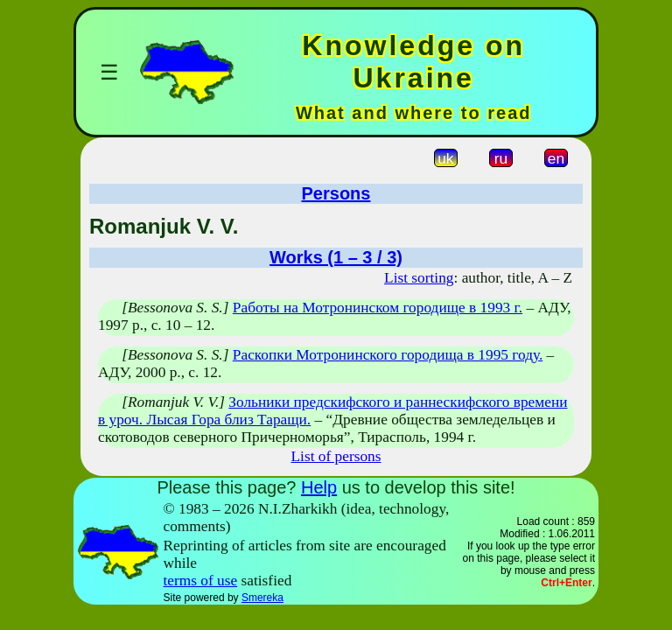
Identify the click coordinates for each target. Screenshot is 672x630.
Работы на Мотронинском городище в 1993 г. (378, 308)
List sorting (419, 278)
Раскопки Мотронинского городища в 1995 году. (388, 355)
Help (319, 487)
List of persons (336, 456)
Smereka (262, 598)
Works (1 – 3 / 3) (336, 257)
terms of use (201, 581)
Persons (336, 193)
